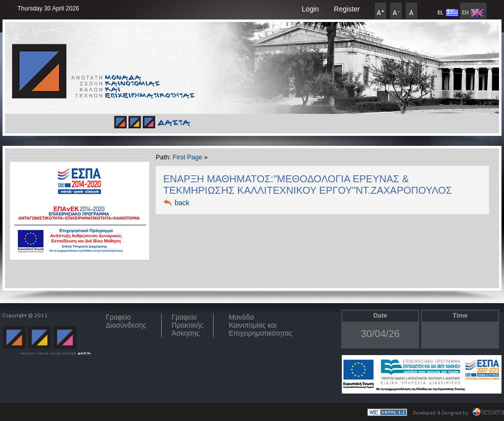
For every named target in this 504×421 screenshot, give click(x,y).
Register (347, 9)
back (182, 203)
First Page (187, 157)
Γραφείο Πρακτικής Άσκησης (187, 325)
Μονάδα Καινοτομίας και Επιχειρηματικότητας (260, 325)
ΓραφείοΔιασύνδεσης (126, 321)
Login (310, 9)
